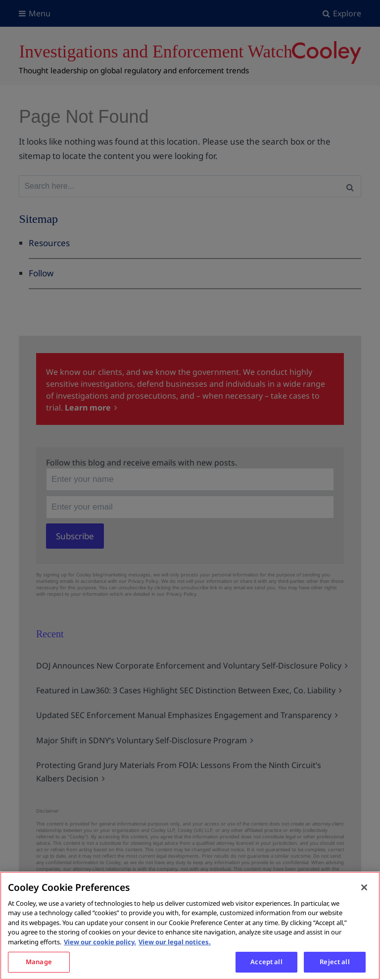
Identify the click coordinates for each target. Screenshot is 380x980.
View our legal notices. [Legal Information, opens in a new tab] (175, 942)
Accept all (266, 962)
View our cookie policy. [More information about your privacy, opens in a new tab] (100, 942)
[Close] (364, 887)
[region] (190, 926)
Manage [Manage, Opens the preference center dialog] (39, 962)
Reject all (334, 962)
